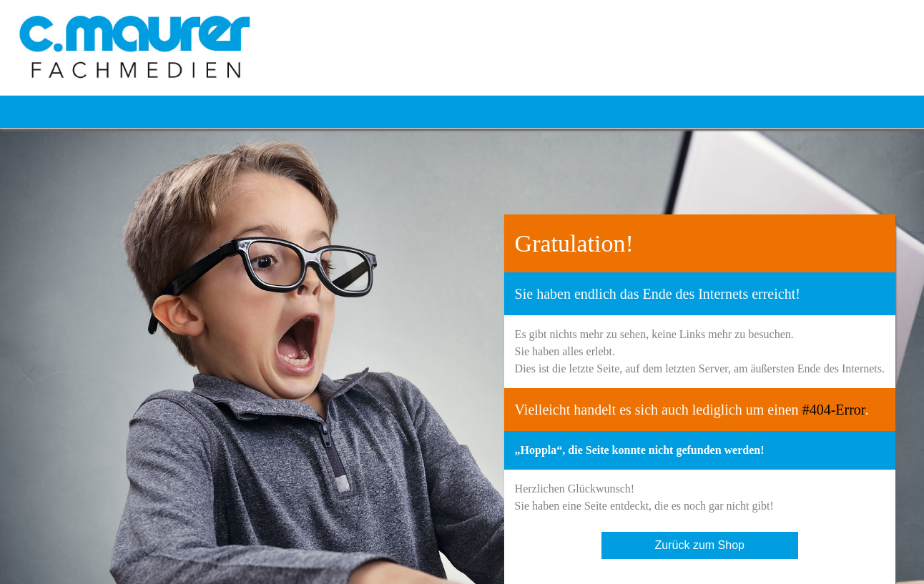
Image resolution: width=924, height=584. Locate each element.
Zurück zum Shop (700, 545)
